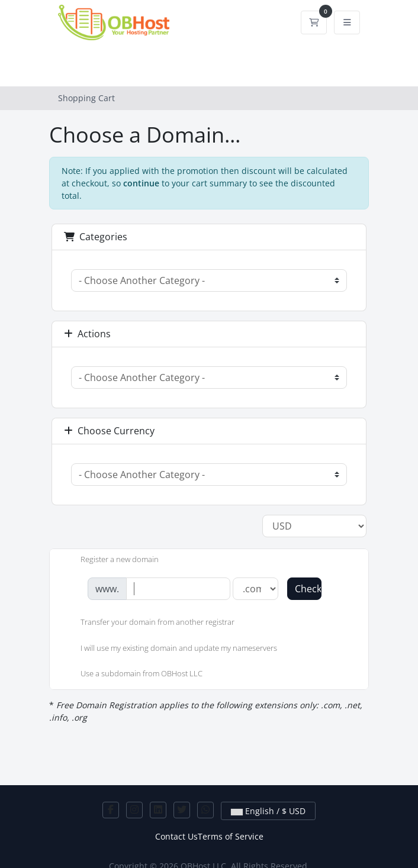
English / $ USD (268, 811)
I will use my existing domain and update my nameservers (169, 649)
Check (308, 589)
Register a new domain (110, 560)
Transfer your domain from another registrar (148, 623)
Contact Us (176, 836)
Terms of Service (231, 836)
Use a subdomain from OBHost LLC (132, 675)
